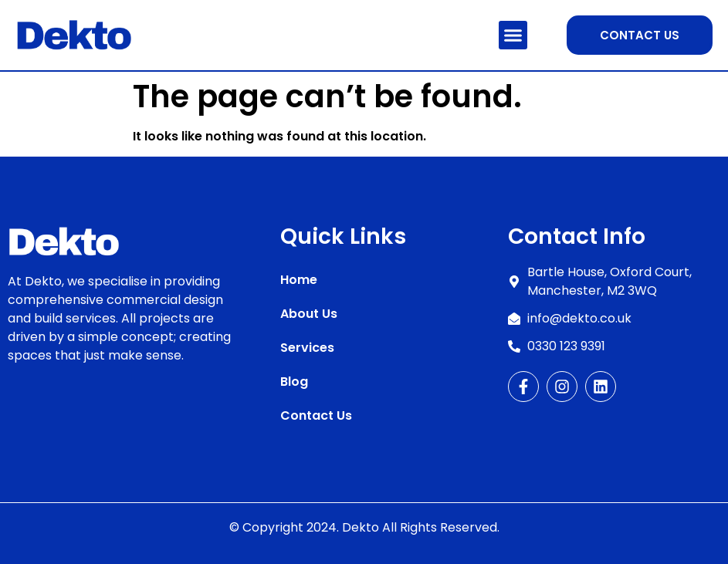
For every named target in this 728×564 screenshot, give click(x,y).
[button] (513, 35)
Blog (294, 382)
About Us (309, 314)
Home (299, 280)
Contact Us (316, 415)
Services (307, 348)
